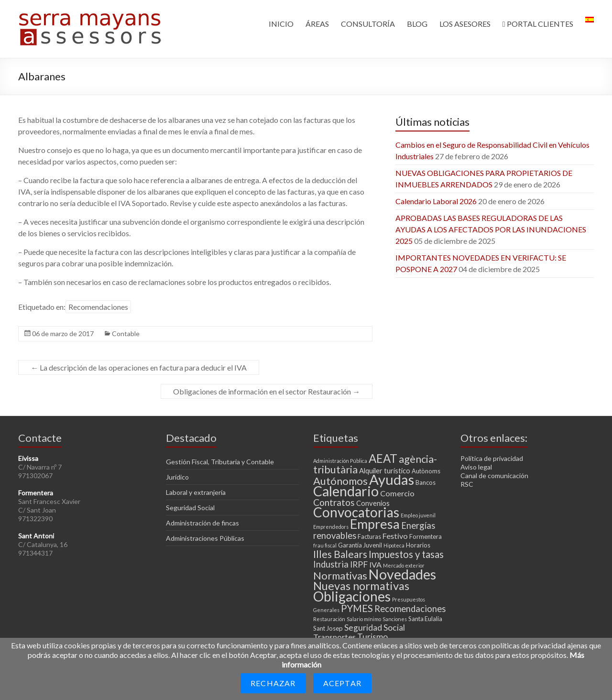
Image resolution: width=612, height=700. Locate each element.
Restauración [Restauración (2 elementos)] (329, 619)
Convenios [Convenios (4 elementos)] (373, 503)
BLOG (417, 24)
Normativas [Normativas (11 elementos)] (340, 575)
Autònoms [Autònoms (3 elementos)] (426, 471)
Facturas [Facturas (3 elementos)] (369, 536)
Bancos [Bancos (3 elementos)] (426, 482)
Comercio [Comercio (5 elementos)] (397, 493)
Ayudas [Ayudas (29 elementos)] (392, 479)
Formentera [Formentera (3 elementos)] (426, 536)
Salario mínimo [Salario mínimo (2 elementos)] (364, 619)
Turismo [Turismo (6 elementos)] (372, 637)
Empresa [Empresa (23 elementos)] (375, 524)
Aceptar (342, 683)
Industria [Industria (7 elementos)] (331, 564)
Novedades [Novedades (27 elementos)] (402, 574)
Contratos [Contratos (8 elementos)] (334, 502)
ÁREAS (317, 24)
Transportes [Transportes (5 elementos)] (334, 637)
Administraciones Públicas (205, 538)
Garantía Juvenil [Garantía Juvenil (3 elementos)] (360, 545)
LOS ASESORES (465, 24)
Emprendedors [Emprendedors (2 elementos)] (331, 527)
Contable (126, 334)
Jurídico (177, 477)
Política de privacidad (492, 458)
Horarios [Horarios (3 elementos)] (418, 545)
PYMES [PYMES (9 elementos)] (357, 608)
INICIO (281, 24)
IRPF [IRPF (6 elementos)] (359, 564)
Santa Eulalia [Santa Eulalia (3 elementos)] (425, 619)
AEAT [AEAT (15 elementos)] (383, 458)
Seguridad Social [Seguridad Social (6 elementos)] (375, 628)
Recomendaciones (98, 307)
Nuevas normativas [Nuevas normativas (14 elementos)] (361, 586)
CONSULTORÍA (368, 24)
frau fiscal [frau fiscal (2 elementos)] (325, 545)
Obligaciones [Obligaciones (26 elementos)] (352, 596)
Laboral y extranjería (196, 492)
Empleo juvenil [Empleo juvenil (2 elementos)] (418, 515)
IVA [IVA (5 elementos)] (375, 564)
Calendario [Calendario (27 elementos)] (346, 491)
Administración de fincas (202, 523)
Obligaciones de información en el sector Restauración (267, 391)
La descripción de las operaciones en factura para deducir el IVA (139, 367)
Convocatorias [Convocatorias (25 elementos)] (356, 512)
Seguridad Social (190, 508)
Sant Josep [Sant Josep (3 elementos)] (328, 628)
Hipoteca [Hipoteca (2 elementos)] (394, 545)
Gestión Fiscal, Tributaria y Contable (220, 462)
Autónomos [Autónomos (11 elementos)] (340, 481)
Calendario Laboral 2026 (436, 201)
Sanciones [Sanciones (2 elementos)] (395, 619)
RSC (467, 484)
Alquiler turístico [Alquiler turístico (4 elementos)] (385, 470)
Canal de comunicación (494, 476)
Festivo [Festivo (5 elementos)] (395, 536)
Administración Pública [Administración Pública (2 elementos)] (340, 461)
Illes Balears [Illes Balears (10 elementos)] (340, 554)
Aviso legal (476, 467)
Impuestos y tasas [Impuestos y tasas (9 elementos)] (406, 554)
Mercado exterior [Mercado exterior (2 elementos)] (404, 565)
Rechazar (273, 683)
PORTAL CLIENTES (538, 24)
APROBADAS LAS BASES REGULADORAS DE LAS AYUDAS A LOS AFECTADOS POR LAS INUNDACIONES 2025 (491, 229)
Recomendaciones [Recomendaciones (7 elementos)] (410, 609)
